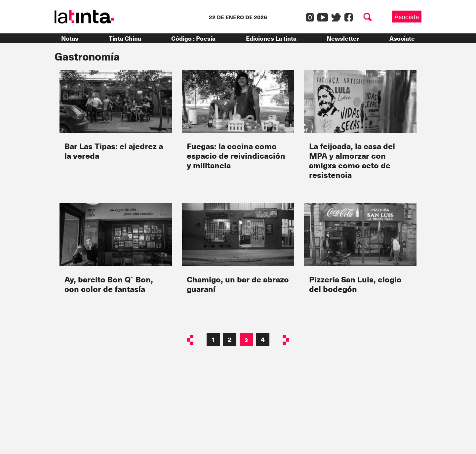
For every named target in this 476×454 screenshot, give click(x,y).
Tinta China (125, 38)
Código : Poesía (193, 38)
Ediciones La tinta (271, 38)
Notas (70, 38)
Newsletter (343, 38)
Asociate (407, 17)
